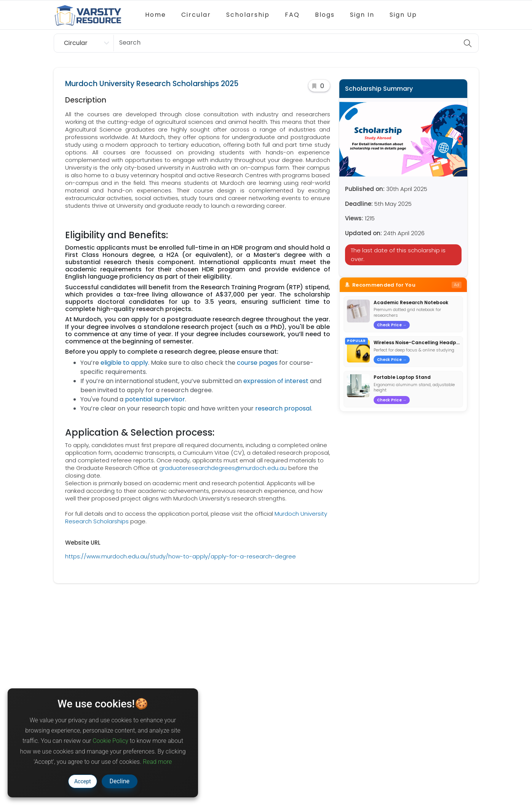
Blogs (325, 15)
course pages (257, 363)
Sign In (362, 15)
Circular (196, 15)
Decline (120, 781)
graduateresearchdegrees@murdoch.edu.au (223, 468)
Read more (157, 762)
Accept (83, 781)
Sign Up (403, 15)
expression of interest (276, 381)
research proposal (283, 408)
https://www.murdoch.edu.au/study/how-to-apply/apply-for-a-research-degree (181, 556)
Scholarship (248, 15)
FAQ (292, 15)
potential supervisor (155, 399)
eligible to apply (124, 363)
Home (156, 15)
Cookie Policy (110, 741)
